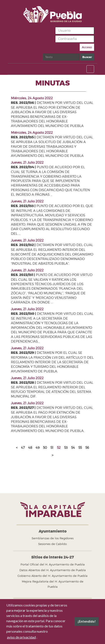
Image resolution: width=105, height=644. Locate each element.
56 (87, 448)
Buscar (43, 54)
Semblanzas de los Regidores (53, 538)
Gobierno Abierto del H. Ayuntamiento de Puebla (52, 576)
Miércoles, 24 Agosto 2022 (32, 98)
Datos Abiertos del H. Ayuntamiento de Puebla (53, 570)
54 (73, 448)
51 (52, 448)
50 (45, 448)
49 (38, 448)
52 (59, 448)
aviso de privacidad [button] (21, 637)
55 (80, 448)
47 (23, 448)
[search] (61, 57)
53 (66, 448)
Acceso (87, 47)
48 (30, 448)
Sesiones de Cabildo (52, 544)
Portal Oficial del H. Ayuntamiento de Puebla (53, 564)
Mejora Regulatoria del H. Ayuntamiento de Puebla (53, 584)
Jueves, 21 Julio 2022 (27, 163)
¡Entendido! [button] (87, 621)
